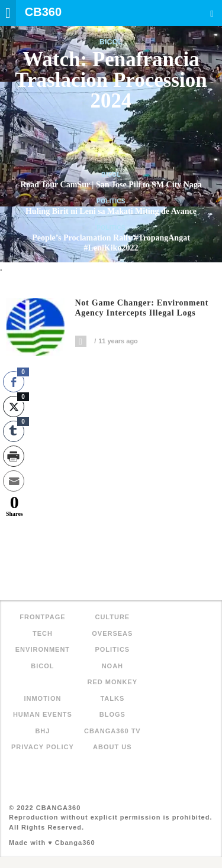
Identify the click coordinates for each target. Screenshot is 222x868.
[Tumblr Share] (14, 431)
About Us (112, 747)
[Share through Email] (14, 481)
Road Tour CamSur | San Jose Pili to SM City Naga (111, 185)
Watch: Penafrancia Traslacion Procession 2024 (111, 80)
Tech (43, 633)
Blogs (112, 714)
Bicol (111, 42)
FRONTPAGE (42, 617)
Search (212, 13)
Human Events (43, 714)
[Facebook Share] (14, 382)
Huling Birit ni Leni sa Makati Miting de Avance (111, 211)
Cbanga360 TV (112, 731)
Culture (112, 617)
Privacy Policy (43, 747)
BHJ (42, 731)
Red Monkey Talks (113, 690)
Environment (43, 649)
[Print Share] (14, 456)
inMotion (42, 698)
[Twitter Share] (14, 407)
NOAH (112, 666)
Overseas (112, 633)
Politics (111, 201)
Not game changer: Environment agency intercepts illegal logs (142, 308)
